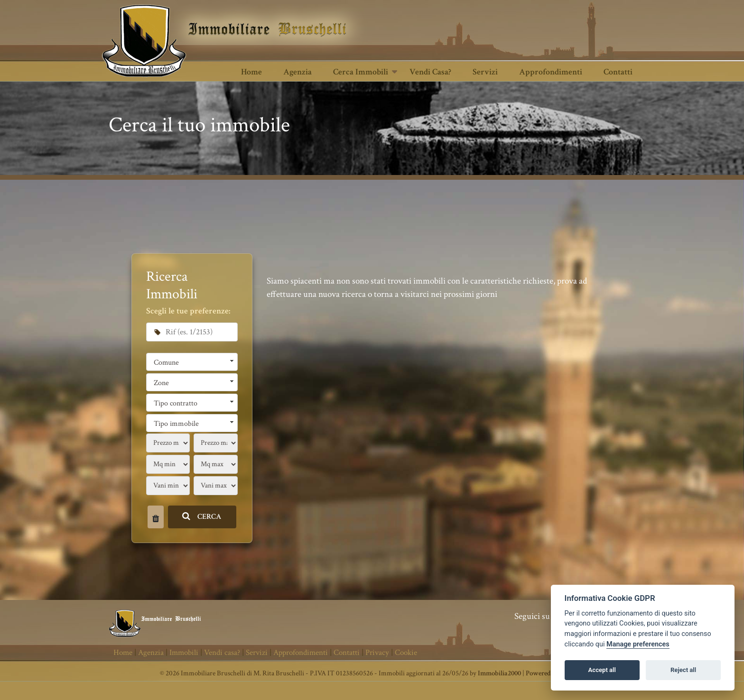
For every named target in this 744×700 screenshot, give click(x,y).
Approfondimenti (551, 72)
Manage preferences (638, 644)
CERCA (202, 517)
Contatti (618, 72)
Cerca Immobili (361, 72)
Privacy (377, 653)
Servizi (485, 72)
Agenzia (298, 72)
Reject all (683, 670)
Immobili (184, 653)
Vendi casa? (430, 72)
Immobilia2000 (499, 673)
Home (251, 72)
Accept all (602, 670)
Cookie (406, 653)
